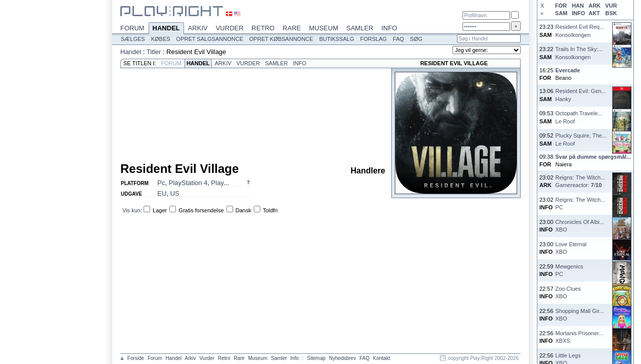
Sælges (133, 39)
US (175, 193)
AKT (594, 13)
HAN (578, 6)
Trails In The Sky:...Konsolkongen (579, 53)
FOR (561, 6)
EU (162, 193)
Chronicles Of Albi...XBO (580, 226)
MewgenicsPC (569, 270)
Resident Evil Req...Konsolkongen (580, 31)
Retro (263, 28)
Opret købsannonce (281, 39)
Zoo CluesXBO (568, 292)
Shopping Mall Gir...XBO (580, 315)
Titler (154, 52)
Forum (132, 28)
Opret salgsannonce (210, 39)
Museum (324, 28)
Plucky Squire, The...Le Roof (581, 139)
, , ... (193, 183)
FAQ (398, 39)
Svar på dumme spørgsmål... (593, 157)
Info (389, 28)
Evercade (568, 70)
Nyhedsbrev (342, 358)
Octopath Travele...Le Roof (579, 117)
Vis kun (131, 210)
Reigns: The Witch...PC (581, 203)
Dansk (243, 210)
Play (217, 183)
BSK (611, 13)
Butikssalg (336, 39)
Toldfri (270, 210)
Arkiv (198, 28)
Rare (292, 28)
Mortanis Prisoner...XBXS (580, 337)
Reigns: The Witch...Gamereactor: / (581, 181)
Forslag (373, 39)
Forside (136, 358)
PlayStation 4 (188, 183)
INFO (578, 13)
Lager (160, 210)
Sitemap (316, 358)
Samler (360, 28)
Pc (161, 183)
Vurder (230, 28)
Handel (166, 29)
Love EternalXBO (571, 248)
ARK (594, 6)
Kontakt (382, 358)
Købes (161, 39)
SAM (561, 13)
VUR (611, 6)
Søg (416, 39)
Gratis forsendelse (201, 210)
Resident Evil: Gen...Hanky (581, 95)
